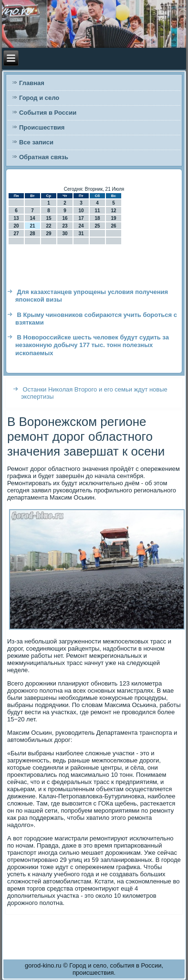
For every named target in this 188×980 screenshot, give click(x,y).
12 (113, 211)
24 (81, 226)
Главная (32, 83)
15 (48, 218)
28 (32, 234)
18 (97, 218)
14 (32, 218)
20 (16, 226)
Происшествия (42, 127)
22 (48, 226)
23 (65, 226)
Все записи (36, 142)
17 (81, 218)
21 (32, 226)
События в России (48, 113)
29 (48, 234)
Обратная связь (44, 157)
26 (113, 226)
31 (81, 234)
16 (65, 218)
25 (97, 226)
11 (97, 211)
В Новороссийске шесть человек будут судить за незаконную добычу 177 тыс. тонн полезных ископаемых (92, 345)
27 (16, 234)
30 (65, 234)
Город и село (39, 98)
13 (16, 218)
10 (81, 211)
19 (113, 218)
